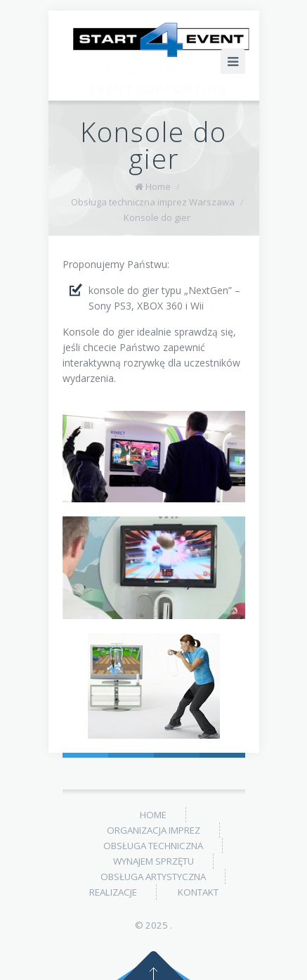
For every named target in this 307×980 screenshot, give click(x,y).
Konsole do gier (157, 217)
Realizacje (113, 892)
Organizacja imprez (153, 830)
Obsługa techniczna (153, 846)
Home (158, 186)
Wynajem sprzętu (153, 861)
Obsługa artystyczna (153, 877)
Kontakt (198, 892)
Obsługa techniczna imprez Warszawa (153, 202)
